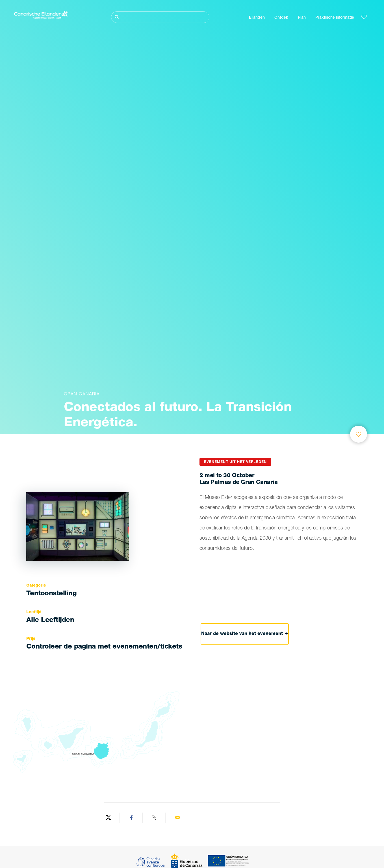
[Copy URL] (155, 818)
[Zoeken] (160, 17)
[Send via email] (177, 818)
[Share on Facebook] (132, 818)
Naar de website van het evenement (245, 634)
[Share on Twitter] (109, 818)
